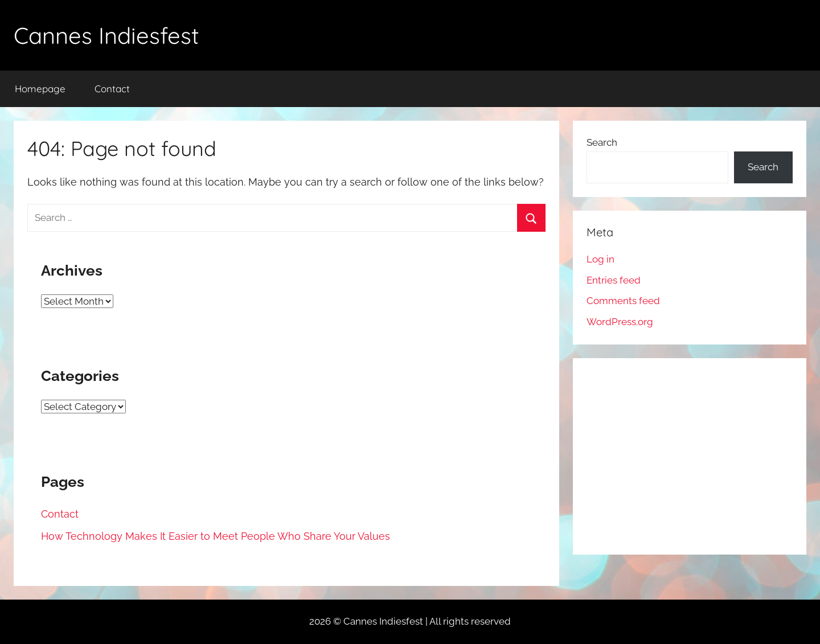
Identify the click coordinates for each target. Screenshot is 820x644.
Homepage (40, 89)
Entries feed (614, 280)
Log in (600, 259)
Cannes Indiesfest (106, 35)
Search (602, 142)
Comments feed (623, 301)
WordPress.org (620, 322)
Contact (112, 89)
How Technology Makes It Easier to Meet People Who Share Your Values (216, 536)
